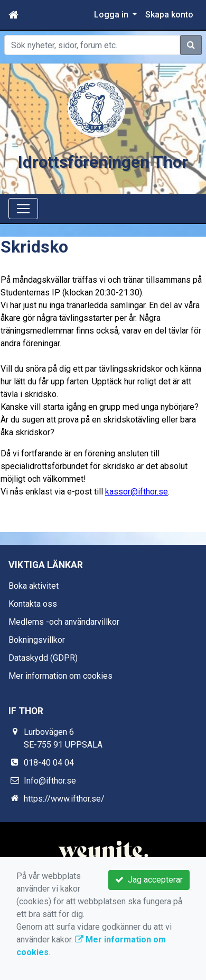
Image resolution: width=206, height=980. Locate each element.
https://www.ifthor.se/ (64, 799)
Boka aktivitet (34, 586)
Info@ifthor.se (50, 781)
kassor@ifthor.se (137, 492)
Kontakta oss (33, 604)
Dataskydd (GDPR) (43, 658)
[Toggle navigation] (23, 209)
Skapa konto (169, 15)
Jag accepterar (149, 880)
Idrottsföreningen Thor (103, 162)
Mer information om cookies (60, 676)
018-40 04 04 (49, 763)
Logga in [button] (112, 15)
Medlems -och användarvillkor (64, 622)
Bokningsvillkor (37, 640)
